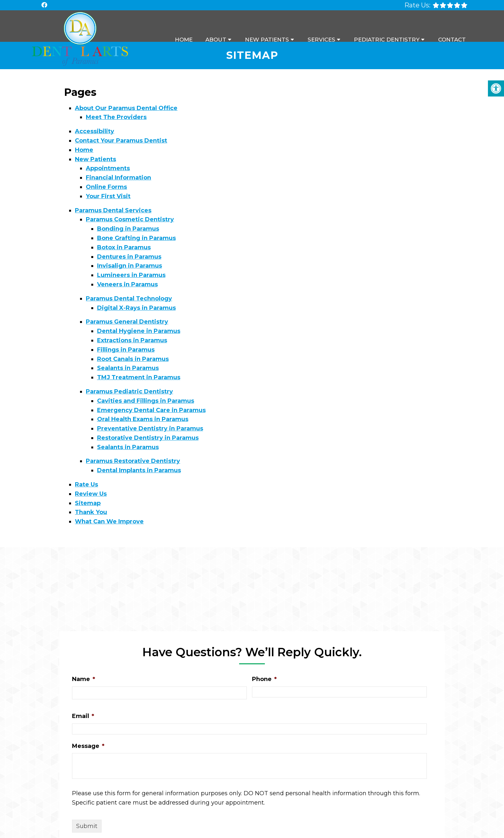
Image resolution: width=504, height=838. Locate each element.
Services (321, 40)
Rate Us (86, 484)
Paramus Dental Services (113, 210)
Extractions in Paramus (132, 340)
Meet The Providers (116, 117)
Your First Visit (108, 196)
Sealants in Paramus (128, 368)
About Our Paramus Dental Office (126, 108)
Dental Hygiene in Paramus (139, 331)
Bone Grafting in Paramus (136, 238)
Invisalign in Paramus (130, 266)
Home (184, 40)
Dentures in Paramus (129, 257)
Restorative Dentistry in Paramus (148, 438)
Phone (264, 679)
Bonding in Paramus (128, 229)
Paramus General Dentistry (127, 322)
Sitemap (88, 503)
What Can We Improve (109, 521)
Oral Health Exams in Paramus (143, 419)
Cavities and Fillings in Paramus (146, 401)
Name (84, 679)
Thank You (91, 512)
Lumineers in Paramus (131, 275)
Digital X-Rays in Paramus (136, 308)
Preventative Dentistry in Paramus (150, 428)
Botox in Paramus (124, 247)
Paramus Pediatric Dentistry (129, 391)
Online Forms (106, 187)
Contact (452, 40)
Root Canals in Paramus (133, 359)
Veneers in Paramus (127, 284)
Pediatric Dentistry (387, 40)
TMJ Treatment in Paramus (139, 377)
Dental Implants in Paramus (139, 470)
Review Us (91, 494)
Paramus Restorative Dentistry (133, 461)
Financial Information (118, 178)
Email (83, 716)
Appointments (108, 168)
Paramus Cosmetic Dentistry (130, 219)
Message (88, 746)
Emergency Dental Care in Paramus (151, 410)
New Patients (267, 40)
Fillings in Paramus (126, 350)
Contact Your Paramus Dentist (121, 141)
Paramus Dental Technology (129, 299)
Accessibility (94, 131)
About (216, 40)
